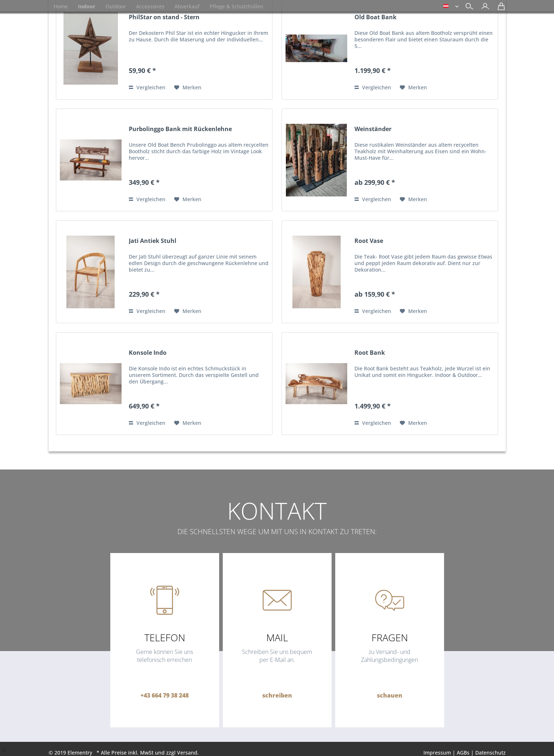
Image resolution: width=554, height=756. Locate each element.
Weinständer (373, 129)
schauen (390, 695)
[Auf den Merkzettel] (188, 88)
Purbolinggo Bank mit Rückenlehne (180, 129)
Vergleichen (147, 87)
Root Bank (370, 353)
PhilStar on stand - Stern (164, 17)
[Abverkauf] (187, 6)
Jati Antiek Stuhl (153, 241)
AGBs (463, 753)
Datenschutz (491, 753)
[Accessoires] (150, 6)
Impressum (437, 753)
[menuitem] (483, 7)
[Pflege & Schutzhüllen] (237, 6)
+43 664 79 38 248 (165, 695)
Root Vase (369, 241)
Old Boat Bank (376, 17)
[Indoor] (87, 6)
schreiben (277, 695)
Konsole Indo (148, 353)
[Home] (61, 6)
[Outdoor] (116, 6)
